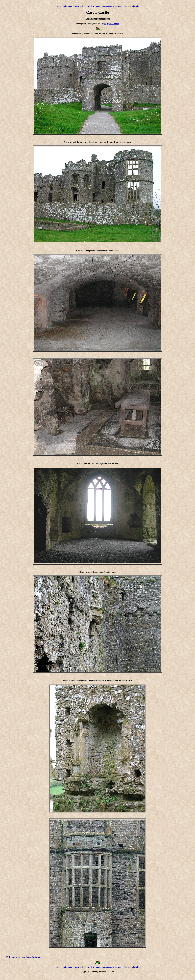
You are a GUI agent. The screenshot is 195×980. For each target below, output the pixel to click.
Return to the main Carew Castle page (25, 958)
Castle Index (79, 6)
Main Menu (67, 6)
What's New (128, 6)
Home (58, 6)
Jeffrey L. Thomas (111, 24)
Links (137, 6)
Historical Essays (93, 6)
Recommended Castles (111, 6)
